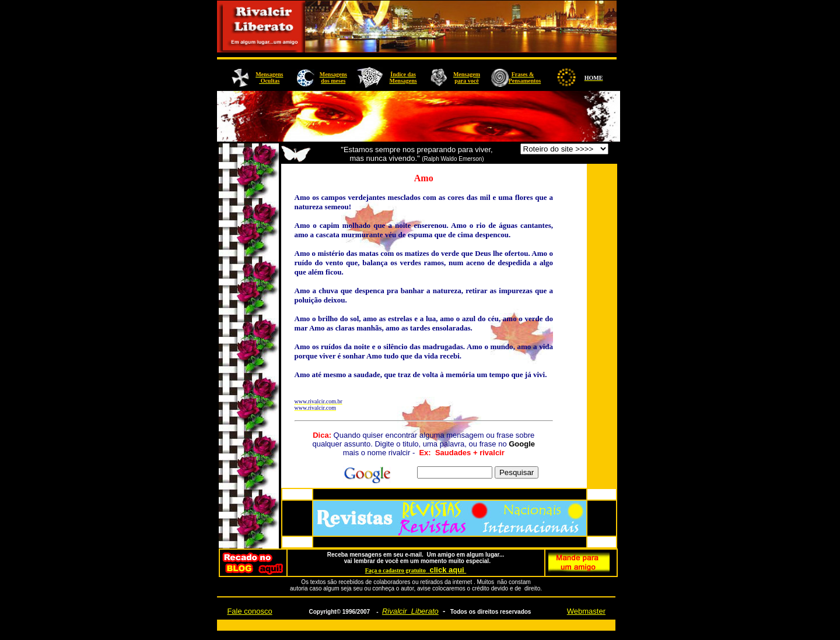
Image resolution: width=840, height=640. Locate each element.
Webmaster (586, 611)
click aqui (448, 570)
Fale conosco (249, 611)
